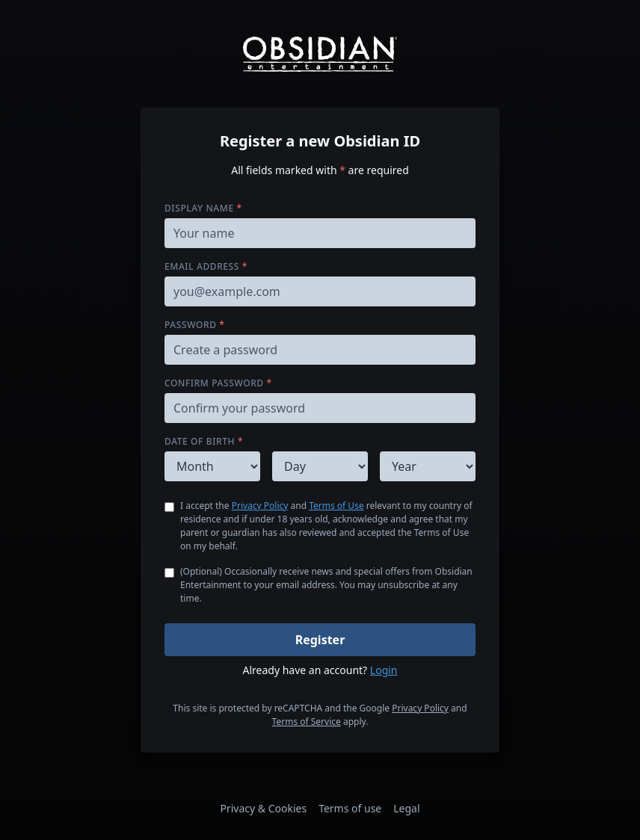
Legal (406, 808)
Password (194, 325)
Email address (206, 266)
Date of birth (204, 441)
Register (320, 640)
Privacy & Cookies (263, 808)
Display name (203, 208)
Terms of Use (336, 506)
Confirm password (218, 383)
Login (384, 670)
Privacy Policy (260, 506)
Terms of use (350, 808)
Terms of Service (307, 722)
